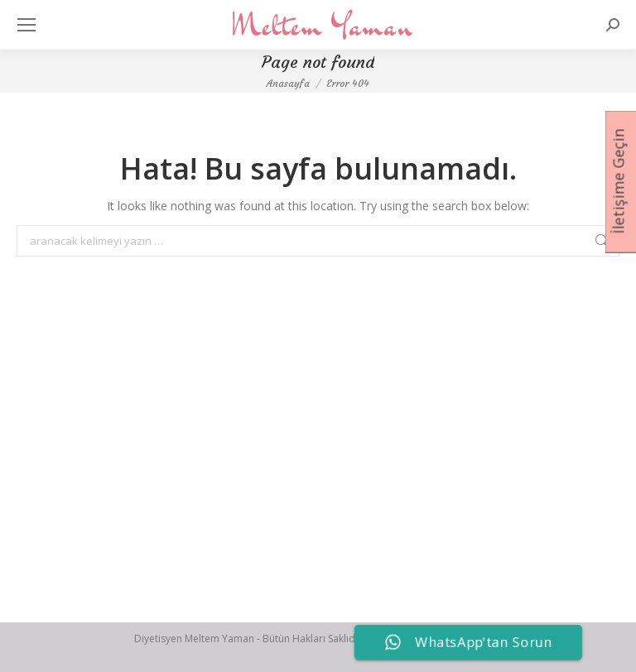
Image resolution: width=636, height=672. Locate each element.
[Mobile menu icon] (26, 25)
